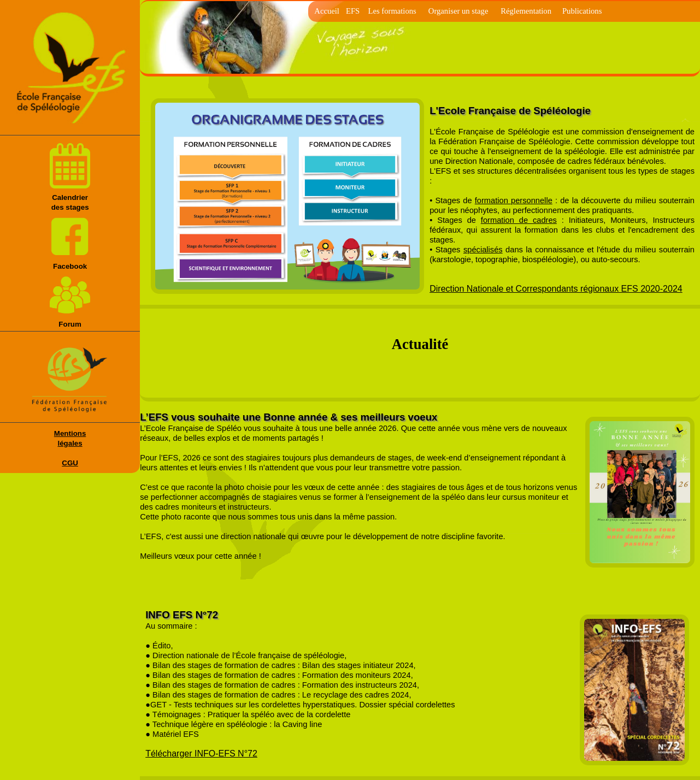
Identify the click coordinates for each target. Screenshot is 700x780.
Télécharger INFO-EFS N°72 (201, 754)
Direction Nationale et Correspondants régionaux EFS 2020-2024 (556, 289)
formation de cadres (519, 220)
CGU (70, 463)
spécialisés (483, 250)
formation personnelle (514, 200)
